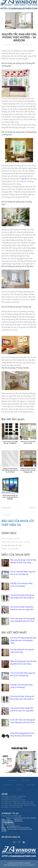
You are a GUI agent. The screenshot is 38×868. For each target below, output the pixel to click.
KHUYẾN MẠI (7, 785)
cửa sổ (24, 179)
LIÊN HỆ (19, 789)
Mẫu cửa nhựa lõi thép (11, 539)
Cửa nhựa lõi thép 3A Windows (14, 796)
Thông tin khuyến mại (10, 549)
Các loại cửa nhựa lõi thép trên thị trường (19, 805)
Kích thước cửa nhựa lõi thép (13, 800)
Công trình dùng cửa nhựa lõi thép (16, 542)
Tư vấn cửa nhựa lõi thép (23, 45)
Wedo (18, 816)
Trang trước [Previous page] (6, 508)
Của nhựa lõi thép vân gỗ (12, 798)
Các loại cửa (7, 804)
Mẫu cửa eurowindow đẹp (24, 804)
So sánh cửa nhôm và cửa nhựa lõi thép (17, 802)
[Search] (19, 515)
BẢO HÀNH (31, 785)
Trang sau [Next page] (33, 508)
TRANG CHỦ (13, 780)
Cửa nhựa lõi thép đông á (12, 807)
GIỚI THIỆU (25, 780)
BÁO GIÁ (20, 785)
